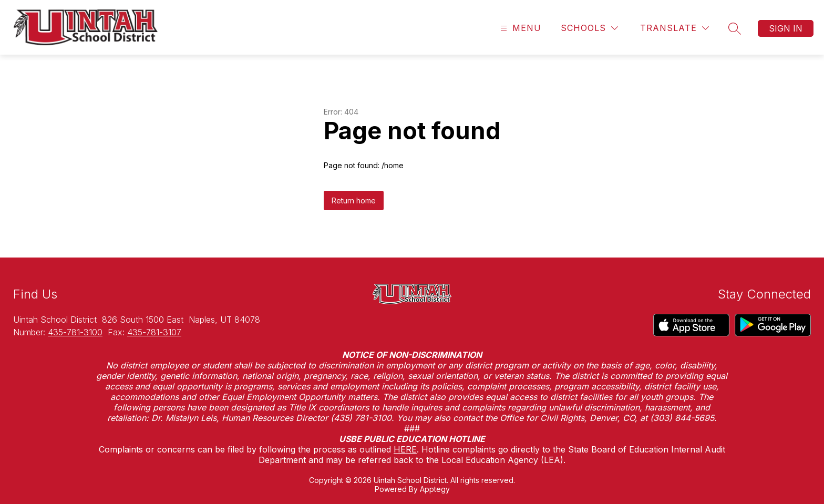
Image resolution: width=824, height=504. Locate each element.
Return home (354, 200)
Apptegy (435, 489)
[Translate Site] (674, 28)
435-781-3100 (75, 332)
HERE (405, 449)
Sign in (786, 28)
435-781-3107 (154, 332)
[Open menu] (519, 28)
